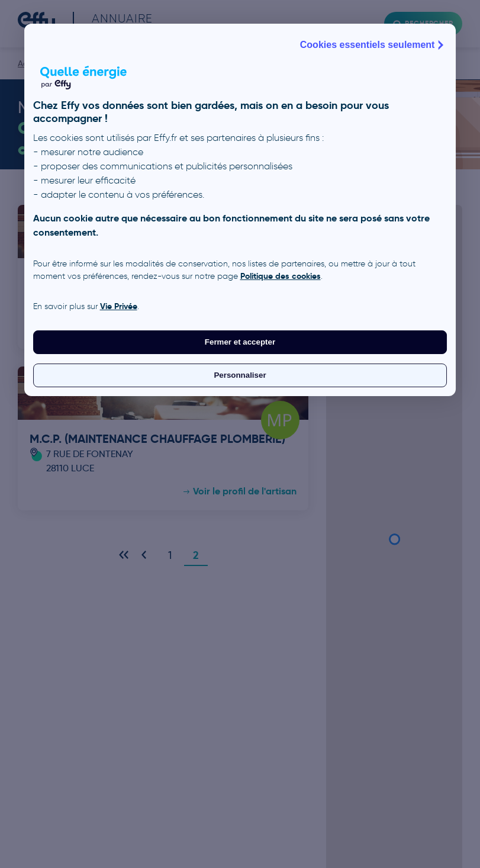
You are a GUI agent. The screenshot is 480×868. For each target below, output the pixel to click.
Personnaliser (240, 375)
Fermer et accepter (240, 342)
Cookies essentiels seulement (373, 45)
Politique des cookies (281, 276)
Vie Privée (119, 306)
